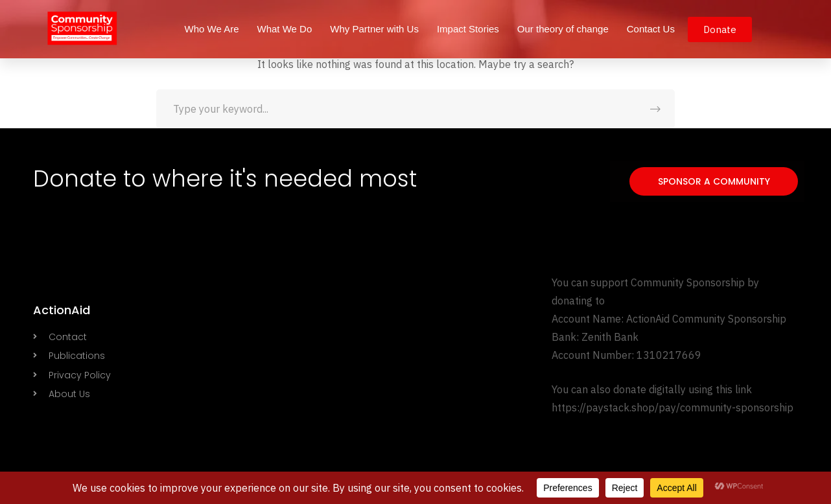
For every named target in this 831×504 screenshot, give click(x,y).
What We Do (284, 29)
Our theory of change (563, 29)
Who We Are (212, 29)
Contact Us (651, 29)
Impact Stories (468, 29)
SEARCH (655, 109)
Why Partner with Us (374, 29)
